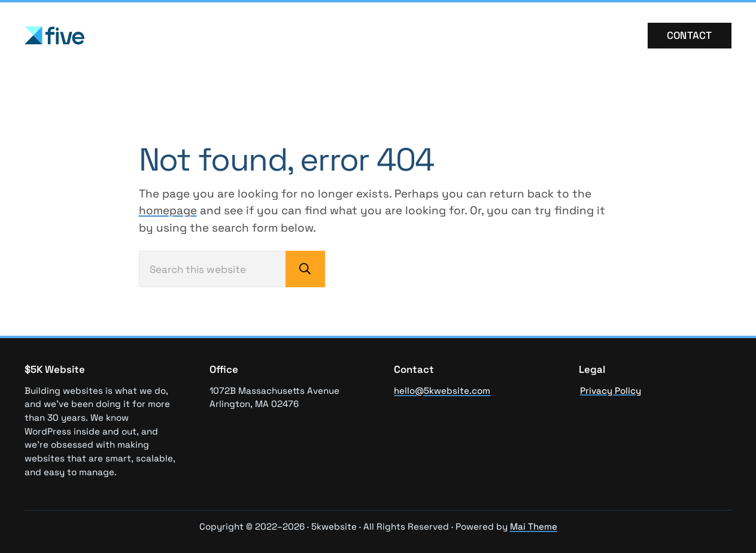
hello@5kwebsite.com (442, 391)
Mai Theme (534, 526)
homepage (168, 210)
